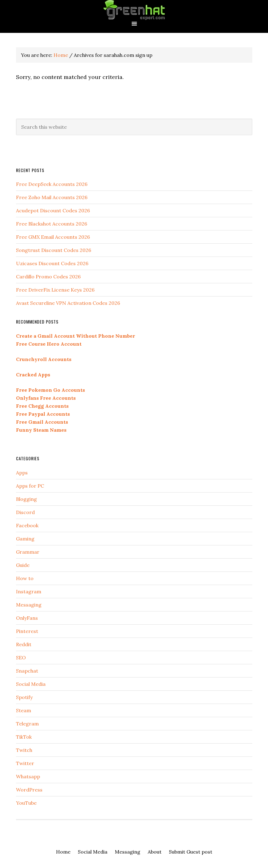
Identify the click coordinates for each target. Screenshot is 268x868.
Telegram (27, 724)
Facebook (27, 525)
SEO (21, 658)
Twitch (24, 750)
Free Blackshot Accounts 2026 (52, 224)
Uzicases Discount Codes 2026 (52, 263)
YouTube (26, 803)
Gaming (25, 539)
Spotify (24, 697)
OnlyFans (27, 618)
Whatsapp (28, 776)
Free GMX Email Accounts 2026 (53, 237)
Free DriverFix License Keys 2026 (55, 290)
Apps (22, 473)
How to (25, 578)
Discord (25, 512)
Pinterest (27, 631)
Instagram (29, 591)
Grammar (28, 552)
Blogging (26, 499)
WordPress (29, 790)
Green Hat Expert (134, 10)
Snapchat (27, 671)
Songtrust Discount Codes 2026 (54, 250)
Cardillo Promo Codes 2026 (48, 277)
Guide (23, 565)
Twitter (25, 763)
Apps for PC (30, 486)
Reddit (24, 644)
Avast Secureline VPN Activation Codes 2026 (68, 303)
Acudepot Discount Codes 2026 (53, 210)
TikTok (24, 737)
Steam (24, 710)
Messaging (29, 605)
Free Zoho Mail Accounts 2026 (52, 197)
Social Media (31, 684)
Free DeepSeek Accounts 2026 (52, 184)
